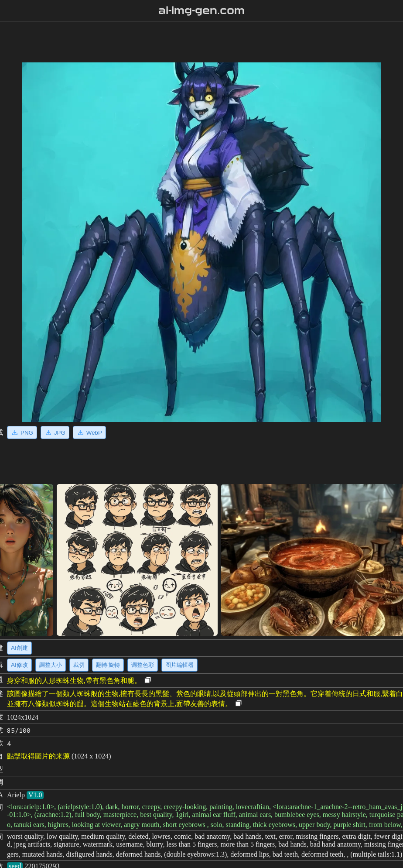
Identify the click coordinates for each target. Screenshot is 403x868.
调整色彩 (143, 665)
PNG (22, 432)
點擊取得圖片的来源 (38, 756)
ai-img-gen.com (202, 10)
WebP (89, 432)
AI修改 (19, 665)
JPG (55, 432)
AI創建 (19, 648)
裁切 (79, 665)
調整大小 (51, 665)
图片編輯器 (179, 665)
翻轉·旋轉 (108, 665)
